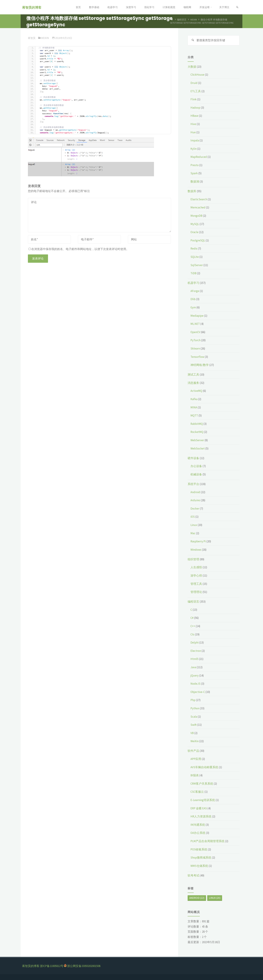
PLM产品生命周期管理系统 (207, 841)
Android (195, 492)
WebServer (197, 440)
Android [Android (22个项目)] (197, 898)
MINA (194, 407)
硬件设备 (193, 458)
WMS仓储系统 (199, 866)
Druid (194, 83)
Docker (195, 509)
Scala (194, 717)
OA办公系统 (198, 833)
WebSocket (198, 448)
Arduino (195, 500)
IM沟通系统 (198, 825)
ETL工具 (196, 91)
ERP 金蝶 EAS (199, 808)
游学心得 (196, 576)
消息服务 (193, 383)
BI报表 (195, 775)
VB (192, 733)
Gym (193, 307)
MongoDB (196, 216)
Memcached (198, 207)
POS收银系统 (199, 849)
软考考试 (193, 875)
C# (192, 618)
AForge (195, 291)
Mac (193, 533)
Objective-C (198, 692)
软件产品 (193, 751)
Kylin (194, 149)
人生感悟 (196, 567)
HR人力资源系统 (201, 816)
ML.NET (195, 324)
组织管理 (193, 559)
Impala (195, 140)
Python (195, 708)
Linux (194, 525)
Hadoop (195, 108)
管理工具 (196, 584)
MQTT (194, 415)
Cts (192, 634)
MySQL (195, 224)
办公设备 (196, 466)
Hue (193, 132)
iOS (193, 517)
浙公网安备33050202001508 (84, 966)
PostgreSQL (198, 240)
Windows (196, 550)
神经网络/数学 (200, 365)
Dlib (193, 299)
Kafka (194, 399)
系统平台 (193, 484)
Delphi (195, 643)
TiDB (193, 273)
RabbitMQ (197, 424)
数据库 (192, 191)
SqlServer (197, 265)
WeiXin (45, 38)
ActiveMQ (196, 391)
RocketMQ (197, 432)
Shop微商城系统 (201, 858)
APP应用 (196, 759)
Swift (194, 725)
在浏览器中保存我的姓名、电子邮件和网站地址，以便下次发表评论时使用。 (79, 249)
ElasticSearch (199, 199)
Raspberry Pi (198, 541)
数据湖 (195, 182)
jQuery (195, 675)
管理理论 (196, 592)
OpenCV (195, 332)
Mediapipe (197, 316)
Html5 (194, 659)
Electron (196, 651)
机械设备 (196, 474)
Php (193, 700)
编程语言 (193, 602)
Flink (194, 99)
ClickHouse (197, 75)
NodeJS (195, 684)
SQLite (195, 257)
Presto (195, 165)
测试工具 (193, 375)
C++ (193, 626)
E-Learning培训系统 (203, 800)
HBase (194, 116)
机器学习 (193, 283)
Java (193, 667)
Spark (194, 173)
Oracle (194, 232)
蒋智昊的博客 (32, 7)
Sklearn (195, 348)
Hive (193, 124)
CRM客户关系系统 (202, 784)
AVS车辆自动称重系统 (204, 767)
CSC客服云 (197, 792)
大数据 (192, 67)
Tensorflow (197, 357)
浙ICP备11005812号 (52, 966)
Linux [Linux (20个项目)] (215, 898)
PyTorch (195, 340)
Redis (194, 249)
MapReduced (199, 157)
